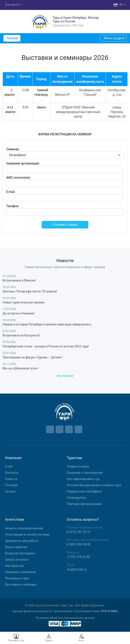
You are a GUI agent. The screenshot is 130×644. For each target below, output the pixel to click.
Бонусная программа (20, 553)
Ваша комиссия (16, 547)
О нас (9, 466)
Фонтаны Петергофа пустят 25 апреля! (30, 291)
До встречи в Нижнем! (18, 313)
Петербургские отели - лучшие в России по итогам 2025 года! (46, 346)
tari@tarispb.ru (77, 569)
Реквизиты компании (20, 572)
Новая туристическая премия (23, 302)
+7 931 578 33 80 (78, 557)
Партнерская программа (84, 504)
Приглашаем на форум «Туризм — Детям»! (32, 357)
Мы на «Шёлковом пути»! (20, 368)
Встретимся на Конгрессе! (21, 335)
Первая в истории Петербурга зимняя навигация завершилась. (47, 324)
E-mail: (11, 192)
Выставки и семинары (21, 585)
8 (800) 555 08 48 (79, 544)
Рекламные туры (17, 578)
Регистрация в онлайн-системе (27, 535)
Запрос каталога (17, 560)
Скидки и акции (78, 466)
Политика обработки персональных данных (65, 618)
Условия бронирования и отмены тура (94, 485)
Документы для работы (22, 541)
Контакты (12, 5)
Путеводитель (77, 498)
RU (118, 5)
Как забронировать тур (83, 479)
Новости (11, 479)
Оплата (10, 491)
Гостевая (11, 485)
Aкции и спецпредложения (24, 528)
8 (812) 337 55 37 (79, 532)
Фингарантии (15, 566)
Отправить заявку (65, 225)
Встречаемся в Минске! (19, 280)
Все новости (65, 376)
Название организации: (23, 163)
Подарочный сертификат (84, 491)
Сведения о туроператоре (85, 473)
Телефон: (13, 206)
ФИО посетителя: (18, 178)
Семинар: (13, 149)
